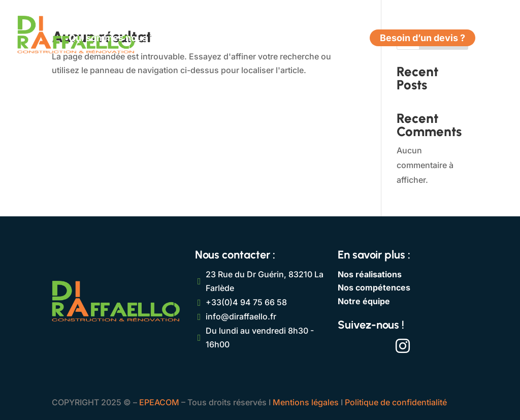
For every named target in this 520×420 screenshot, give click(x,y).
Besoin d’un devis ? (422, 39)
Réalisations (281, 39)
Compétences (199, 39)
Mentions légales (306, 402)
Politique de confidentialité (396, 402)
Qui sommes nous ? (111, 39)
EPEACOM (159, 402)
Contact (339, 39)
